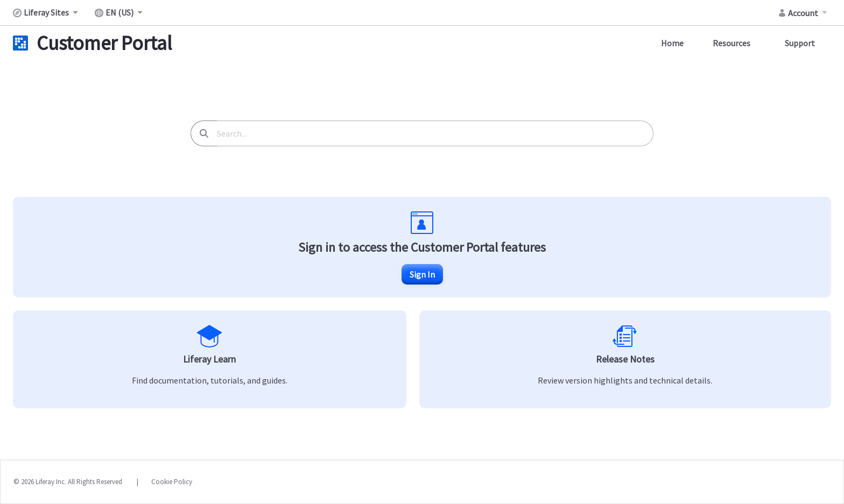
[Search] (204, 133)
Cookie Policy (172, 482)
